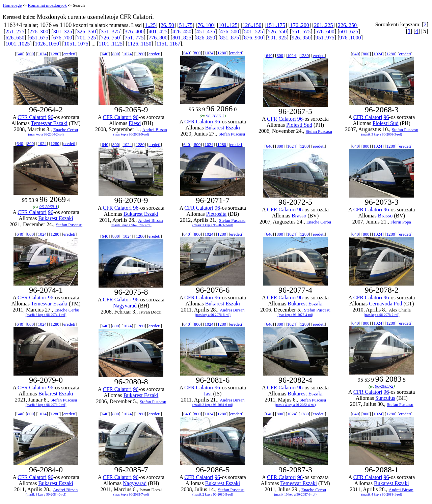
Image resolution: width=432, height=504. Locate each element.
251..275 (15, 32)
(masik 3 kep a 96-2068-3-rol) (382, 134)
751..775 (134, 38)
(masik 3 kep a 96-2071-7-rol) (213, 225)
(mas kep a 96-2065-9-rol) (131, 134)
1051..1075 (76, 44)
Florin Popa (401, 222)
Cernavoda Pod (385, 304)
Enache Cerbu (66, 130)
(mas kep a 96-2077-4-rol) (295, 315)
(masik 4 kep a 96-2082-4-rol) (295, 405)
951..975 (325, 38)
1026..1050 (47, 44)
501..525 (253, 32)
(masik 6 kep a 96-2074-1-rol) (46, 315)
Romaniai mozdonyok (47, 5)
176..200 (300, 25)
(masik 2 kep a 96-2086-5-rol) (213, 494)
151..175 (276, 25)
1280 (55, 54)
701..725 (86, 38)
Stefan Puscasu (232, 134)
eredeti (69, 54)
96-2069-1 (48, 206)
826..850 (206, 38)
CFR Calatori (32, 117)
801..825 (182, 38)
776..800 (158, 38)
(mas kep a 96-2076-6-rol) (213, 315)
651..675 (39, 38)
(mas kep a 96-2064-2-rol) (46, 134)
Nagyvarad (125, 306)
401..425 (158, 32)
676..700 (63, 38)
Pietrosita (216, 214)
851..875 (230, 38)
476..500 (230, 32)
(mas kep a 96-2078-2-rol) (382, 315)
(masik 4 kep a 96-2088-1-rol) (382, 494)
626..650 (15, 38)
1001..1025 (18, 44)
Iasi (208, 394)
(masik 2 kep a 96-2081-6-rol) (213, 405)
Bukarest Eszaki (223, 128)
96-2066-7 (215, 116)
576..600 (325, 32)
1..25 (150, 25)
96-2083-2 (384, 386)
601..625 (349, 32)
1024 (42, 54)
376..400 (134, 32)
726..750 (110, 38)
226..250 (347, 25)
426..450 (182, 32)
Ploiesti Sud (299, 125)
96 (51, 117)
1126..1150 (140, 44)
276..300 (39, 32)
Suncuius (385, 398)
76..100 (206, 25)
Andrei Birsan (155, 130)
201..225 (323, 25)
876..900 (253, 38)
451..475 (206, 32)
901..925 (277, 38)
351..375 (110, 32)
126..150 (252, 25)
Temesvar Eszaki (49, 123)
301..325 (63, 32)
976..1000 (350, 38)
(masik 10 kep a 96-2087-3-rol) (295, 494)
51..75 (186, 25)
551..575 (301, 32)
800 (30, 54)
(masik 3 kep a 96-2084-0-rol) (46, 494)
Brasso (299, 216)
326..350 (86, 32)
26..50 (167, 25)
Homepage (12, 5)
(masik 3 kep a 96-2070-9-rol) (131, 225)
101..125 (228, 25)
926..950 (301, 38)
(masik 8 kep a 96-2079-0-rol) (46, 405)
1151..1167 (168, 44)
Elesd (135, 123)
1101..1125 (111, 44)
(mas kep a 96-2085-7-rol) (131, 494)
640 (20, 54)
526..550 (277, 32)
